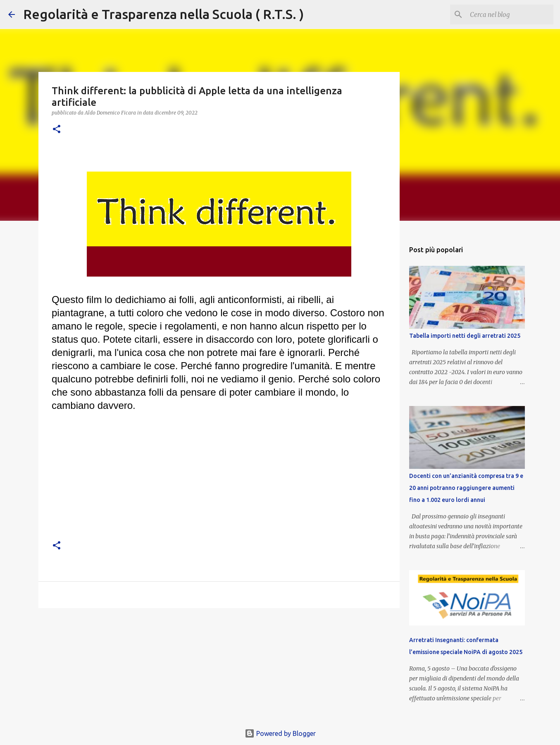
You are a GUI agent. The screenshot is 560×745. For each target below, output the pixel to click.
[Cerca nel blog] (510, 14)
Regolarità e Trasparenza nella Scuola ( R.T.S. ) (163, 14)
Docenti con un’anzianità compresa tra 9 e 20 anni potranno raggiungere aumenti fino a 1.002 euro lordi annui (466, 488)
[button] (57, 130)
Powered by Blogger (280, 733)
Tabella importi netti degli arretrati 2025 (465, 336)
